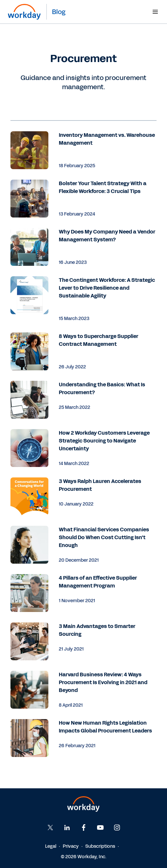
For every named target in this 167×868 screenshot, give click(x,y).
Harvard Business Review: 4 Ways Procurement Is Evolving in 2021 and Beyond (103, 682)
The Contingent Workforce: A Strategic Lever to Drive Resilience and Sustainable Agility (107, 288)
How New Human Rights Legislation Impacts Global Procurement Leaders (105, 727)
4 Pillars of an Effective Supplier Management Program (98, 582)
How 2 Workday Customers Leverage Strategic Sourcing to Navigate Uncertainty (104, 441)
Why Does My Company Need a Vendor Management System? (107, 236)
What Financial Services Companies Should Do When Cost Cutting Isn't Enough (104, 537)
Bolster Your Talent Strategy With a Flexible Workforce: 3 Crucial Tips (103, 187)
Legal (51, 846)
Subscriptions (100, 846)
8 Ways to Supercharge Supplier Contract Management (99, 340)
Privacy (71, 846)
